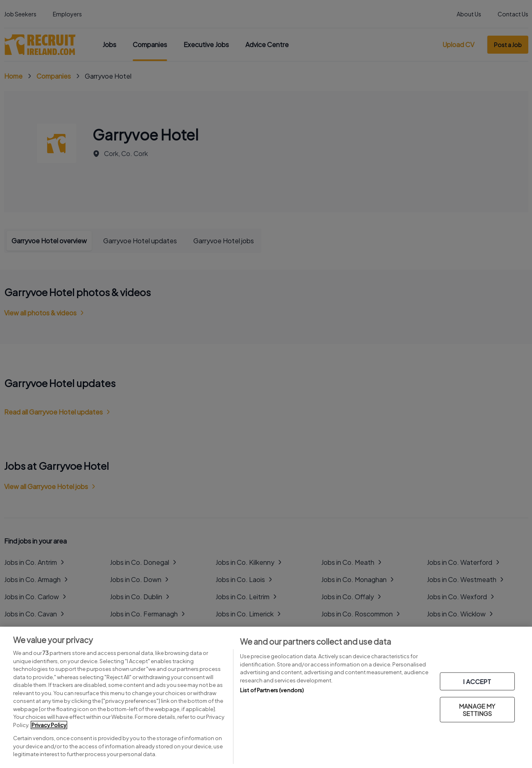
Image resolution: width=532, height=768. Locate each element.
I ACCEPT (477, 681)
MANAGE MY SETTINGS (477, 709)
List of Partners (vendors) (272, 690)
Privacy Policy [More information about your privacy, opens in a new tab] (49, 725)
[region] (266, 697)
